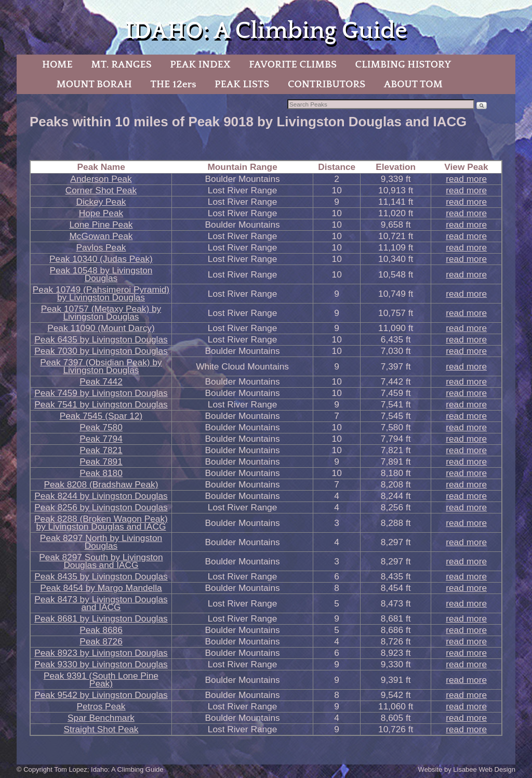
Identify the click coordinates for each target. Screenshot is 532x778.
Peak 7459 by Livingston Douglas (101, 393)
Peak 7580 (101, 427)
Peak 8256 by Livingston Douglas (101, 507)
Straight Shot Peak (101, 729)
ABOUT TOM (413, 84)
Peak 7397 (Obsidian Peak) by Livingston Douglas (101, 366)
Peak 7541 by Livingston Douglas (101, 404)
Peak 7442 (101, 381)
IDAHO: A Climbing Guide (266, 31)
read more (466, 179)
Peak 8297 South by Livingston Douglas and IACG (101, 561)
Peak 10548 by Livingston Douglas (101, 274)
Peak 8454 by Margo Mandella (101, 588)
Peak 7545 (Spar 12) (101, 416)
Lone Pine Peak (101, 225)
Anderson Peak (101, 179)
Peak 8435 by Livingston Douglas (101, 576)
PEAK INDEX (200, 64)
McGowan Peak (101, 236)
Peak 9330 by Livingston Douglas (101, 664)
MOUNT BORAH (94, 84)
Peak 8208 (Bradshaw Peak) (101, 484)
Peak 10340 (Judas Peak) (101, 259)
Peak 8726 (101, 641)
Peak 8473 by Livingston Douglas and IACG (101, 603)
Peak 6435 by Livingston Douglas (101, 339)
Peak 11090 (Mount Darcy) (101, 328)
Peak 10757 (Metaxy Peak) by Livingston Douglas (101, 313)
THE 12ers (174, 84)
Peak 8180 (101, 473)
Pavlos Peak (101, 247)
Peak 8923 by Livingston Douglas (101, 653)
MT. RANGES (121, 64)
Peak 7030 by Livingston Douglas (101, 351)
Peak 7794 (101, 439)
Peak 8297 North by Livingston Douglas (101, 542)
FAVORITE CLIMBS (293, 64)
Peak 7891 (101, 461)
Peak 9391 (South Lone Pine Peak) (101, 680)
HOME (57, 64)
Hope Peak (101, 213)
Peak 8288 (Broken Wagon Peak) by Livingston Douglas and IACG (101, 523)
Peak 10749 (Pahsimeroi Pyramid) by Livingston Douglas (101, 293)
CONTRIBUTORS (327, 84)
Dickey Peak (101, 202)
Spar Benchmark (101, 718)
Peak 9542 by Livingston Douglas (101, 695)
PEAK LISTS (242, 84)
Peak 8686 (101, 630)
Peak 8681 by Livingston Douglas (101, 618)
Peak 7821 (101, 450)
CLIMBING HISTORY (403, 64)
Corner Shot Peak (101, 190)
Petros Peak (101, 706)
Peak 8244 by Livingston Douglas (101, 496)
